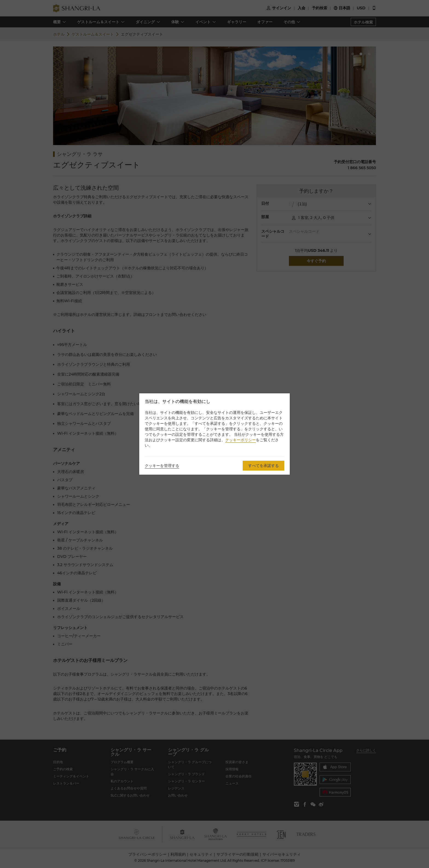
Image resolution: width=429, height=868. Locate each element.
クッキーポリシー (240, 440)
